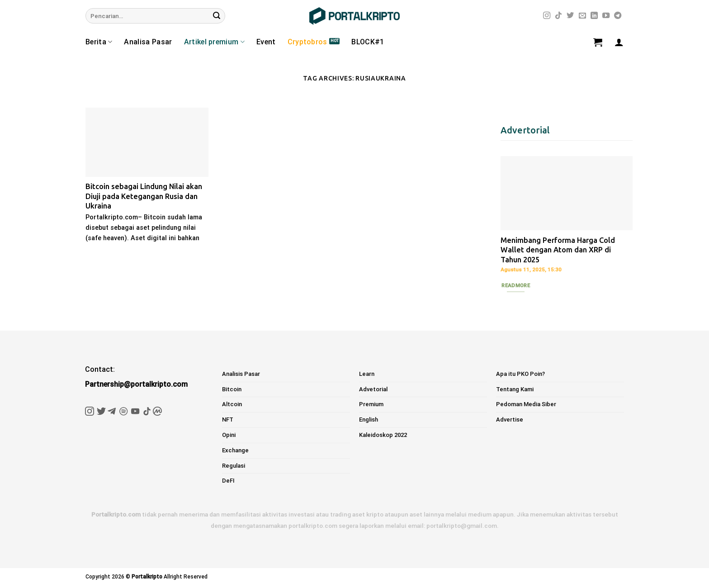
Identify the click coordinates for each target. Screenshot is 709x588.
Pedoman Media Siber (526, 404)
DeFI (228, 481)
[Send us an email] (582, 16)
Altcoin (232, 404)
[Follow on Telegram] (618, 16)
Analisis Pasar (241, 374)
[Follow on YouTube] (606, 16)
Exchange (235, 450)
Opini (229, 435)
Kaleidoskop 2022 (383, 435)
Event (266, 42)
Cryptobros (307, 42)
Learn (367, 374)
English (369, 420)
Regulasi (234, 466)
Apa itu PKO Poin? (520, 374)
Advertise (510, 420)
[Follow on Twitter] (570, 16)
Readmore (516, 285)
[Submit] (217, 16)
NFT (228, 420)
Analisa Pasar (148, 42)
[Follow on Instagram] (547, 16)
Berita (99, 42)
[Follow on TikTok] (558, 16)
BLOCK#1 (368, 42)
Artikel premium (214, 42)
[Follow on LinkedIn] (594, 16)
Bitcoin (232, 389)
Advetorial (373, 389)
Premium (371, 404)
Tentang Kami (515, 389)
